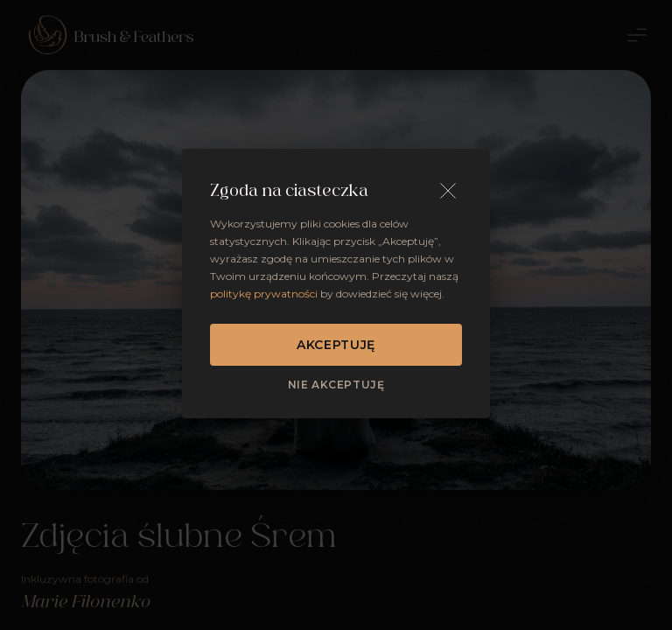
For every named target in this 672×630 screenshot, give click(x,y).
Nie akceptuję (336, 385)
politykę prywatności (264, 294)
